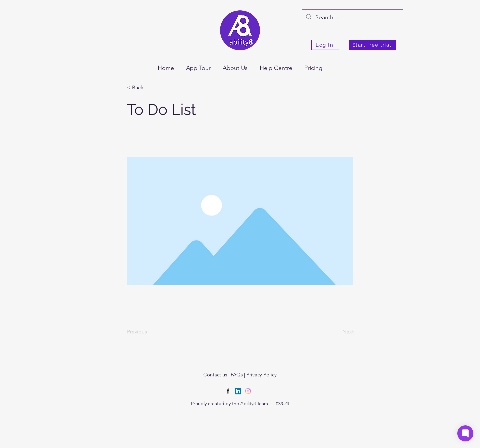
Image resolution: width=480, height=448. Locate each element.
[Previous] (149, 332)
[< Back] (149, 88)
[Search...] (352, 18)
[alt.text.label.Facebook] (228, 391)
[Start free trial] (372, 45)
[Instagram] (248, 391)
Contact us (215, 375)
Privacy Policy (261, 375)
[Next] (337, 332)
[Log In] (325, 45)
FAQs (237, 375)
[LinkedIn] (238, 391)
